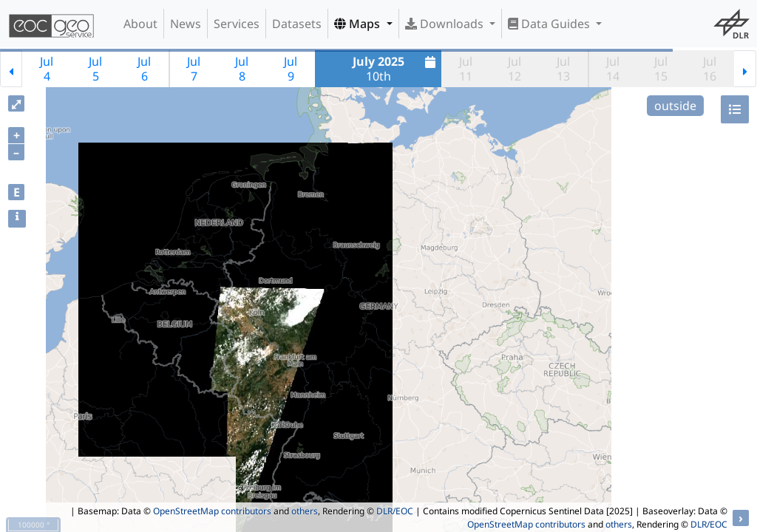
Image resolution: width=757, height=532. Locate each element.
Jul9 (291, 69)
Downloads (446, 24)
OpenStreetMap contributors (212, 511)
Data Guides (550, 24)
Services (237, 24)
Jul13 (563, 69)
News (186, 24)
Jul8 (242, 69)
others (305, 511)
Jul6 (144, 69)
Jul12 (515, 69)
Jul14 (613, 69)
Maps (359, 24)
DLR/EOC (395, 511)
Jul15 (661, 69)
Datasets (297, 24)
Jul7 (194, 69)
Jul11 (466, 69)
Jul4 (47, 69)
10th (396, 69)
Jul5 (95, 69)
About (140, 24)
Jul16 (710, 69)
